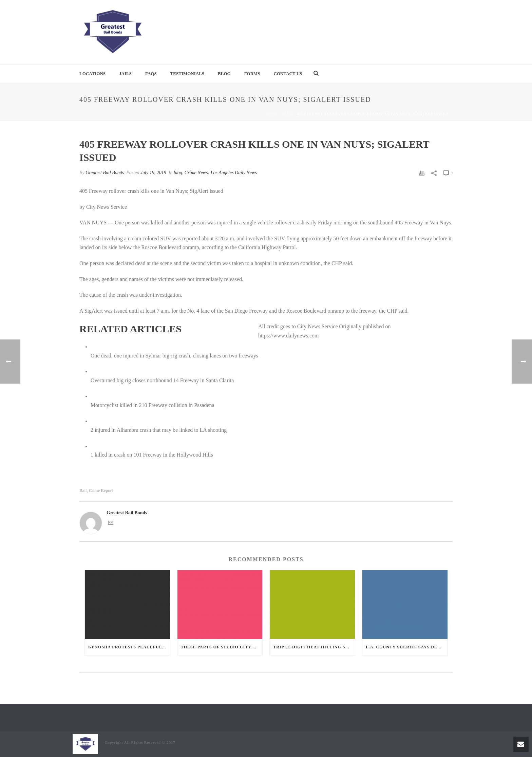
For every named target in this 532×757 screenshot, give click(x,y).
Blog (224, 73)
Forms (252, 73)
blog (288, 114)
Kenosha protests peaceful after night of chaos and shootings (129, 647)
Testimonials (187, 73)
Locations (92, 73)
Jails (125, 73)
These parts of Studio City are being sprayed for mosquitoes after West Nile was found (222, 647)
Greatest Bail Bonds (105, 173)
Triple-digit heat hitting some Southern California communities (314, 647)
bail (83, 490)
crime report (101, 490)
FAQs (151, 73)
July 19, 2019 (153, 173)
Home (272, 114)
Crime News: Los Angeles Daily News (221, 173)
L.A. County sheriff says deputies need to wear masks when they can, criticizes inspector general (407, 647)
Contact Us (288, 73)
